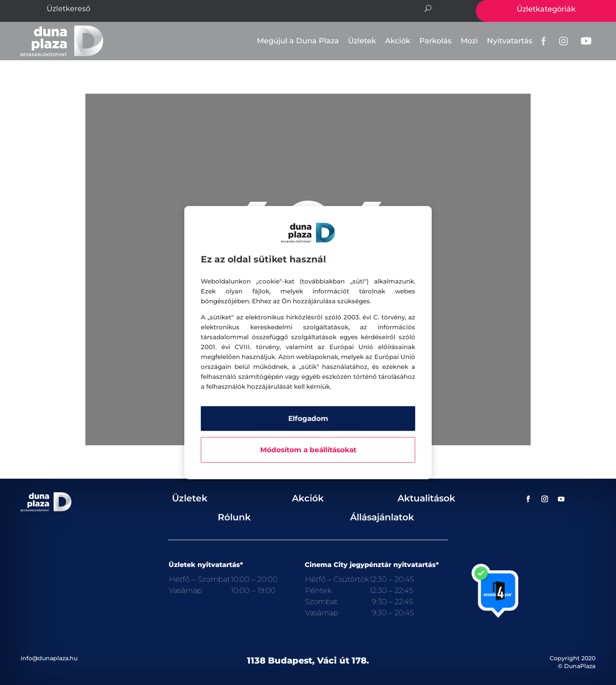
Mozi (469, 41)
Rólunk (234, 517)
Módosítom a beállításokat (308, 450)
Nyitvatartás (510, 41)
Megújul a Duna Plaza (298, 41)
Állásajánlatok (382, 517)
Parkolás (435, 41)
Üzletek (362, 41)
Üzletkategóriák (546, 9)
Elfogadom (308, 418)
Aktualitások (426, 498)
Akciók (398, 41)
